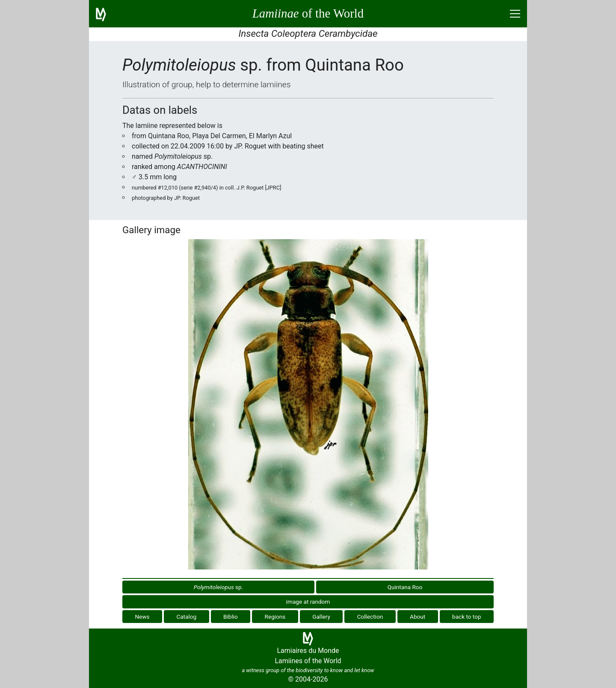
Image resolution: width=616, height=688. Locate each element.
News (142, 617)
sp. (219, 587)
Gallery (321, 617)
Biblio (231, 617)
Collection (370, 617)
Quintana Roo (405, 587)
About (418, 617)
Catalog (186, 617)
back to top (467, 617)
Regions (275, 617)
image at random (308, 602)
